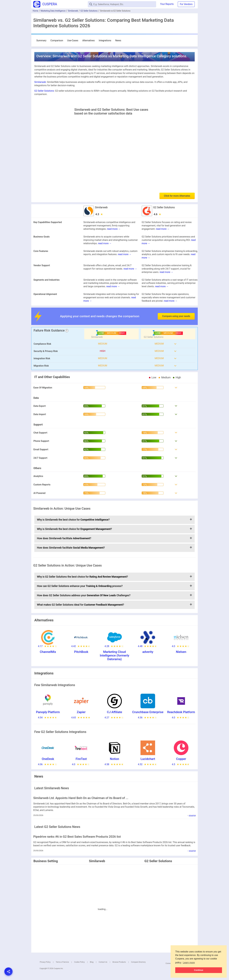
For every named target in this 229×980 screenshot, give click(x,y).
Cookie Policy (79, 962)
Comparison (57, 40)
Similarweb (73, 11)
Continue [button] (199, 970)
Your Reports (167, 4)
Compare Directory (138, 962)
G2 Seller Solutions (89, 11)
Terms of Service (62, 962)
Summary (41, 40)
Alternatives (89, 40)
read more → (114, 229)
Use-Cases (73, 40)
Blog (92, 962)
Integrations (105, 40)
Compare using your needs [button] (176, 316)
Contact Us (103, 962)
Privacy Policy (45, 962)
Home (35, 11)
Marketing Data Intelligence (53, 11)
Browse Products (119, 962)
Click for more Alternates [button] (177, 196)
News (118, 40)
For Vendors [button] (186, 4)
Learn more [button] (189, 963)
